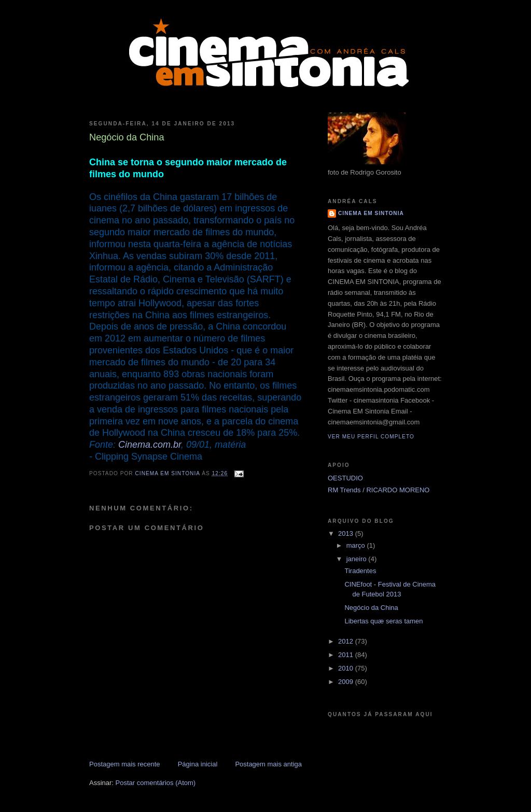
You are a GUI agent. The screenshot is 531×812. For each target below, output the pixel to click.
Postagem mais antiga (268, 764)
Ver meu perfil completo (371, 437)
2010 (347, 668)
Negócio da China (371, 608)
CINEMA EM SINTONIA (371, 213)
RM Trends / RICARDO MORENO (379, 490)
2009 (347, 682)
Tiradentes (360, 571)
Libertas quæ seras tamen (383, 621)
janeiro (358, 559)
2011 (347, 655)
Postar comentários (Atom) (156, 783)
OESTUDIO (345, 478)
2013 (347, 533)
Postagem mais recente (125, 764)
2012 (347, 641)
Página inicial (198, 764)
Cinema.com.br (150, 445)
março (357, 545)
